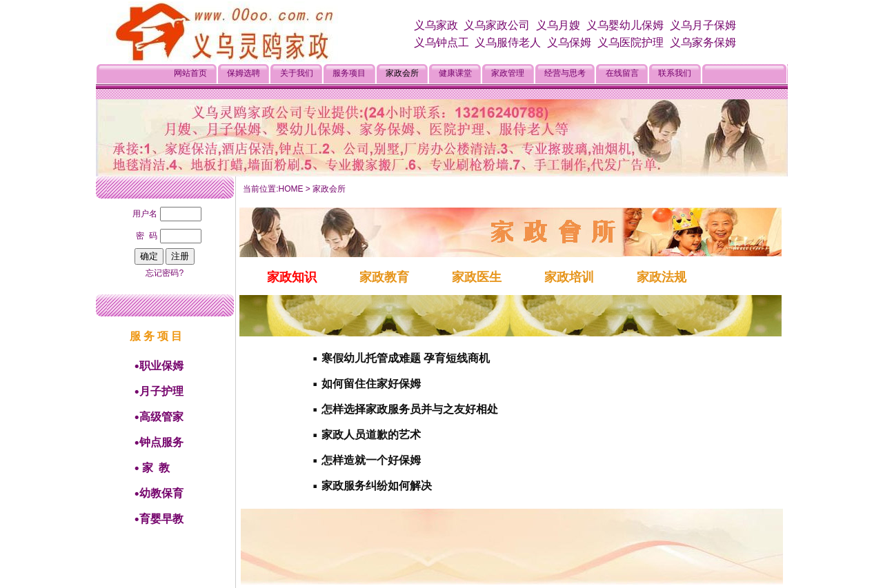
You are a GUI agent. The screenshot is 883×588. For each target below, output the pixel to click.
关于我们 (297, 73)
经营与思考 (565, 73)
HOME (291, 189)
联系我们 (675, 73)
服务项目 (349, 73)
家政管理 (508, 73)
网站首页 (190, 73)
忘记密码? (165, 273)
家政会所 (402, 73)
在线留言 (622, 73)
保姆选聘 (244, 73)
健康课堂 (455, 73)
